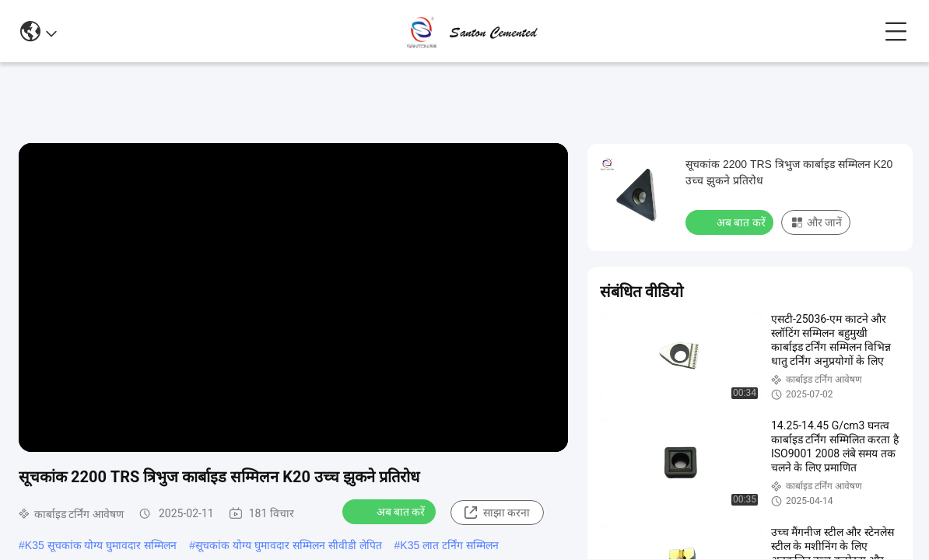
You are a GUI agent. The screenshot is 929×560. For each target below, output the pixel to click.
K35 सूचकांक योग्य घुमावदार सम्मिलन (101, 545)
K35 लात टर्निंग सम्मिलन (449, 545)
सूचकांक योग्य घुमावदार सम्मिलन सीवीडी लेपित (288, 545)
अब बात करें (391, 511)
